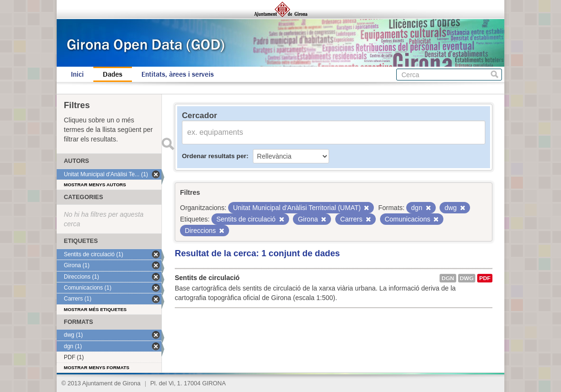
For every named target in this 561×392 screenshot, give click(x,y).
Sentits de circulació (207, 278)
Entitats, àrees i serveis (178, 74)
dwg (467, 278)
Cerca (495, 75)
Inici (77, 74)
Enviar (168, 144)
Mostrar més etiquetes (95, 309)
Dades (113, 74)
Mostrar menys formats (97, 367)
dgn (448, 278)
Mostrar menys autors (95, 185)
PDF (485, 278)
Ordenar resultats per (214, 156)
